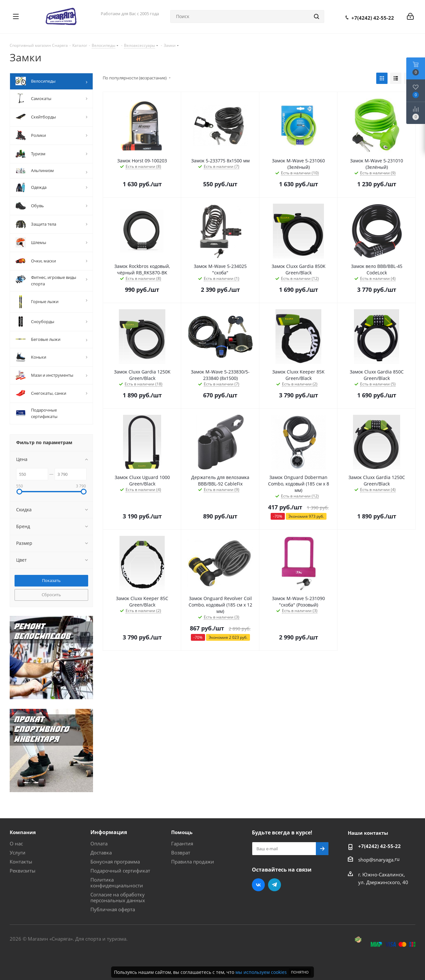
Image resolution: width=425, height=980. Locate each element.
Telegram (275, 885)
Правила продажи (193, 862)
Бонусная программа (115, 862)
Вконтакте (258, 885)
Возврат (181, 852)
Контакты (21, 862)
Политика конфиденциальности (117, 883)
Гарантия (182, 843)
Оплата (99, 843)
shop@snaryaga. (376, 860)
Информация (109, 832)
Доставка (101, 852)
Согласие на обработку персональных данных (118, 897)
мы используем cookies (261, 972)
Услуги (18, 852)
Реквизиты (23, 871)
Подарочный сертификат (120, 871)
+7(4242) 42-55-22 (373, 18)
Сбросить (51, 595)
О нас (16, 843)
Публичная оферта (113, 909)
